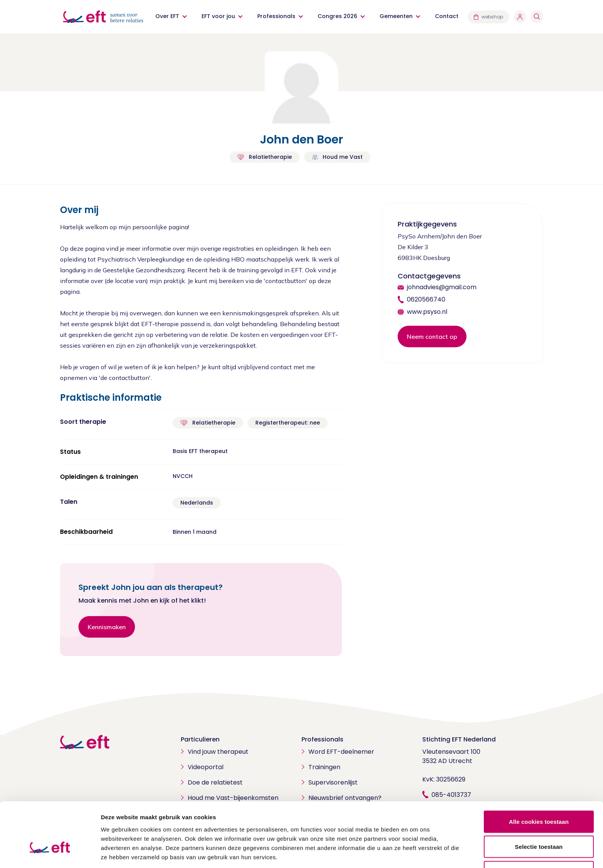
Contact (447, 16)
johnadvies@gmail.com (442, 287)
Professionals (276, 16)
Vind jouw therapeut (218, 752)
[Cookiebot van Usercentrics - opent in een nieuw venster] (50, 853)
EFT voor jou (218, 16)
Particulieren (200, 739)
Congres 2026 (337, 16)
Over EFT (167, 16)
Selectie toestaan (539, 799)
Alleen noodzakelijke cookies (539, 824)
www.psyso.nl (427, 312)
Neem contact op (432, 337)
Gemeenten (396, 16)
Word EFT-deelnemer (341, 752)
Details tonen (416, 853)
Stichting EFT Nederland (459, 739)
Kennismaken (107, 627)
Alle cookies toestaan (539, 773)
